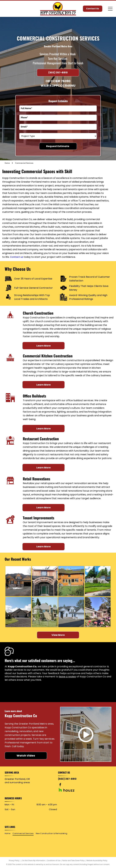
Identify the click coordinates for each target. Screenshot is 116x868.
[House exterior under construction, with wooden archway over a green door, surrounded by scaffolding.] (45, 581)
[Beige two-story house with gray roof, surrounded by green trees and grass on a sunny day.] (45, 612)
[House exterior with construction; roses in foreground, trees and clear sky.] (98, 612)
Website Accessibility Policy (97, 860)
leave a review (67, 677)
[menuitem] (9, 834)
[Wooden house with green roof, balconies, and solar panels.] (71, 581)
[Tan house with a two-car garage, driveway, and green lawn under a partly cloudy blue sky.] (18, 612)
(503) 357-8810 (67, 779)
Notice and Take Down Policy (74, 860)
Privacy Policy (14, 860)
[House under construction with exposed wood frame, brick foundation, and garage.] (18, 581)
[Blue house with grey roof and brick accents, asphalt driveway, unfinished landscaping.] (71, 612)
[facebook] (60, 785)
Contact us (17, 257)
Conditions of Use (54, 860)
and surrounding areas (17, 782)
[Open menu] (110, 9)
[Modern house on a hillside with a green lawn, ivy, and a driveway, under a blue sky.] (98, 581)
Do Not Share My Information (34, 860)
